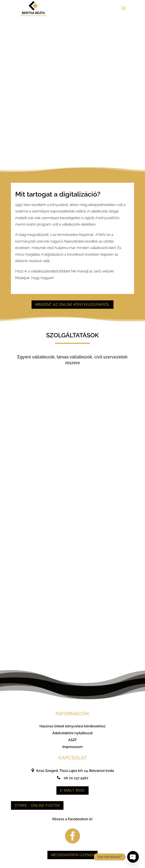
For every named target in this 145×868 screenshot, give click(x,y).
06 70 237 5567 (76, 780)
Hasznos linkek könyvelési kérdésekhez (72, 729)
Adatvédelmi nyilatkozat (72, 735)
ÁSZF (72, 742)
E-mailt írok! (72, 793)
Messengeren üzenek (72, 857)
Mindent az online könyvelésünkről (72, 307)
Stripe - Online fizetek (37, 808)
